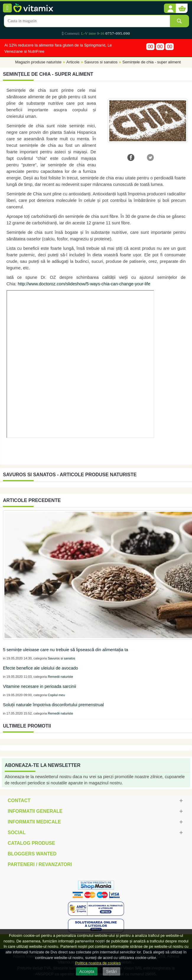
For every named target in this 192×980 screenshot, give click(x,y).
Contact (19, 800)
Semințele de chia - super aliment (152, 62)
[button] (170, 9)
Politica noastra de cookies (98, 963)
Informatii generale (35, 811)
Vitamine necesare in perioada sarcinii (39, 686)
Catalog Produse (31, 843)
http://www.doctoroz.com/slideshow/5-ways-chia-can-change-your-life (84, 284)
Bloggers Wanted (32, 854)
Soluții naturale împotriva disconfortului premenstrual (53, 705)
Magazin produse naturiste (38, 62)
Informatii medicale (34, 822)
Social (17, 832)
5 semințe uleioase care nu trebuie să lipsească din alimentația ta (66, 650)
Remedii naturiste (61, 677)
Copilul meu (56, 695)
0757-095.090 (118, 33)
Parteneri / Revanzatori (40, 864)
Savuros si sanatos (101, 62)
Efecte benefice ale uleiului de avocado (40, 668)
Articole (73, 62)
